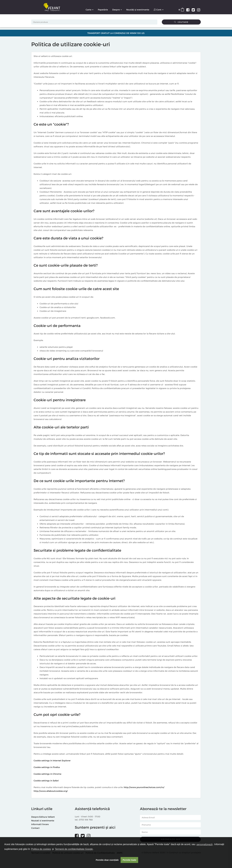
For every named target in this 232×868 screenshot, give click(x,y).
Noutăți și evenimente (138, 10)
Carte (90, 10)
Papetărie (103, 10)
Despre (117, 10)
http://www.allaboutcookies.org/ (51, 791)
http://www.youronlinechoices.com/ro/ (144, 787)
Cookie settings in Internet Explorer (52, 760)
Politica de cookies (41, 849)
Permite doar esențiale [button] (107, 860)
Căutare (181, 22)
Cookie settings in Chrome (47, 774)
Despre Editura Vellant (43, 817)
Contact (35, 828)
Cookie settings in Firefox (47, 767)
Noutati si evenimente (43, 821)
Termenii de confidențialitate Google (74, 849)
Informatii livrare (40, 824)
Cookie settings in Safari (46, 781)
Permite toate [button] (129, 860)
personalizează (204, 844)
